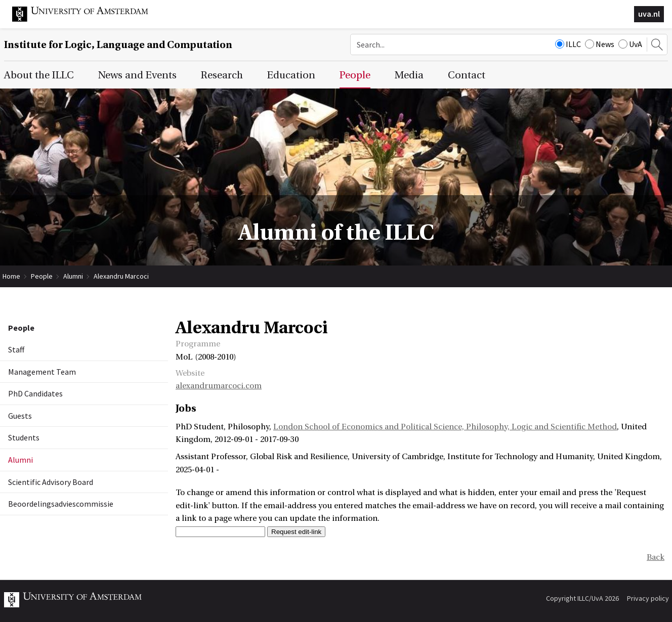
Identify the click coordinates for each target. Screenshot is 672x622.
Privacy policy (648, 598)
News (600, 44)
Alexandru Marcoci (121, 276)
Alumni (73, 276)
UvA (630, 44)
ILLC (568, 44)
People (42, 276)
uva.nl (649, 14)
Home (11, 276)
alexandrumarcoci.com (219, 386)
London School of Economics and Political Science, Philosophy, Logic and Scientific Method (445, 427)
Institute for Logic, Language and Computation (118, 45)
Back (656, 557)
